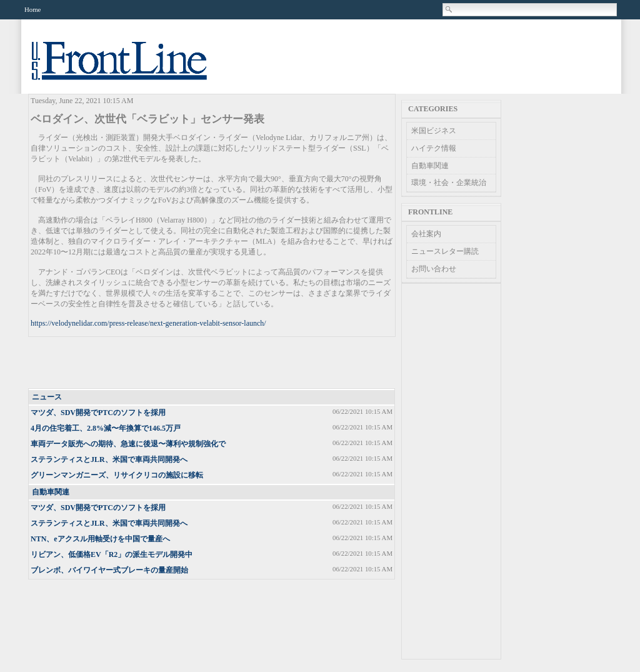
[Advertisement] (212, 363)
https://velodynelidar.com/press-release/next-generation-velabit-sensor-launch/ (148, 323)
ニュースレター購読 (445, 251)
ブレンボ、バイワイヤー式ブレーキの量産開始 (109, 570)
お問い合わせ (434, 269)
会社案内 (426, 234)
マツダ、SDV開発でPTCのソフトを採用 (98, 413)
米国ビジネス (434, 131)
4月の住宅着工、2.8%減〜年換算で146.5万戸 (106, 428)
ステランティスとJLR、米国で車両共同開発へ (109, 459)
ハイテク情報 (434, 148)
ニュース (47, 397)
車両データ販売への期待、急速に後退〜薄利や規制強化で (128, 444)
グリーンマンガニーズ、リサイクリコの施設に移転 (117, 475)
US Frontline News (132, 68)
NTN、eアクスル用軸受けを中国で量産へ (100, 539)
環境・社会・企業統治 (449, 183)
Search (449, 9)
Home (32, 9)
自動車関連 (51, 492)
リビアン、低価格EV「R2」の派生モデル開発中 (112, 554)
